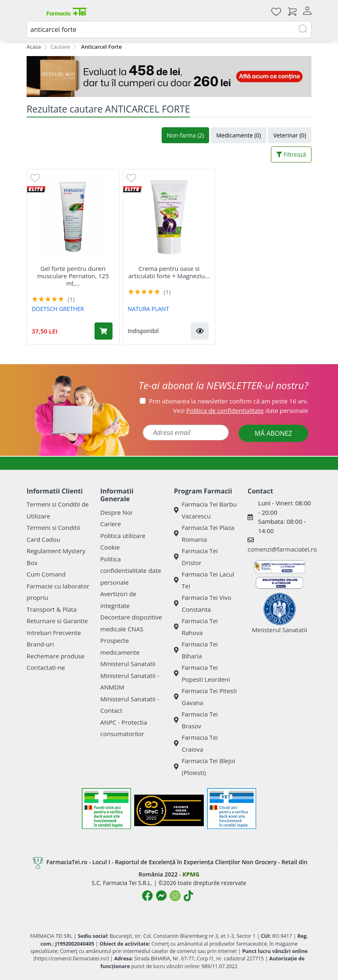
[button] (200, 331)
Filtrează (291, 154)
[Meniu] (33, 11)
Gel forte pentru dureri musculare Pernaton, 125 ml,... (73, 276)
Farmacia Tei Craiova (196, 743)
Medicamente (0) (238, 135)
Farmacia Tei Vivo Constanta (203, 603)
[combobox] (169, 29)
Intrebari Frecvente (54, 633)
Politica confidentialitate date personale (131, 571)
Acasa (34, 47)
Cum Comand (46, 574)
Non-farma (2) (186, 135)
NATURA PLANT (148, 309)
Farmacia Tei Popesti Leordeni (202, 673)
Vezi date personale (241, 410)
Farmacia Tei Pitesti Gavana (205, 697)
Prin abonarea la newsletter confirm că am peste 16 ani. (229, 401)
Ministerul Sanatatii (128, 664)
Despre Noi (116, 512)
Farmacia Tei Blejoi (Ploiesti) (205, 767)
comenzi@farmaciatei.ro (282, 549)
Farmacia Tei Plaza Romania (204, 533)
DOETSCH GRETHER (58, 309)
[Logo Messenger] (161, 896)
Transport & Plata (52, 609)
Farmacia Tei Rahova (196, 627)
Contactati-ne (46, 667)
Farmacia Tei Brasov (196, 720)
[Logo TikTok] (188, 896)
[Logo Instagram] (175, 896)
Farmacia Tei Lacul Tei (204, 580)
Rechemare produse (55, 656)
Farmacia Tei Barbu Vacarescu (205, 510)
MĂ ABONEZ (273, 433)
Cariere (111, 524)
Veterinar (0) (290, 135)
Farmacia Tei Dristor (196, 557)
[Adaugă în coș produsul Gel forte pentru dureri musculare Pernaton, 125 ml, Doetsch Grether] (104, 331)
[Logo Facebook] (147, 896)
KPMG (191, 874)
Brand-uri (40, 644)
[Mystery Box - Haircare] (169, 77)
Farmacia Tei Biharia (196, 650)
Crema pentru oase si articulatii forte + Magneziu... (169, 272)
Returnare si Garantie (57, 621)
